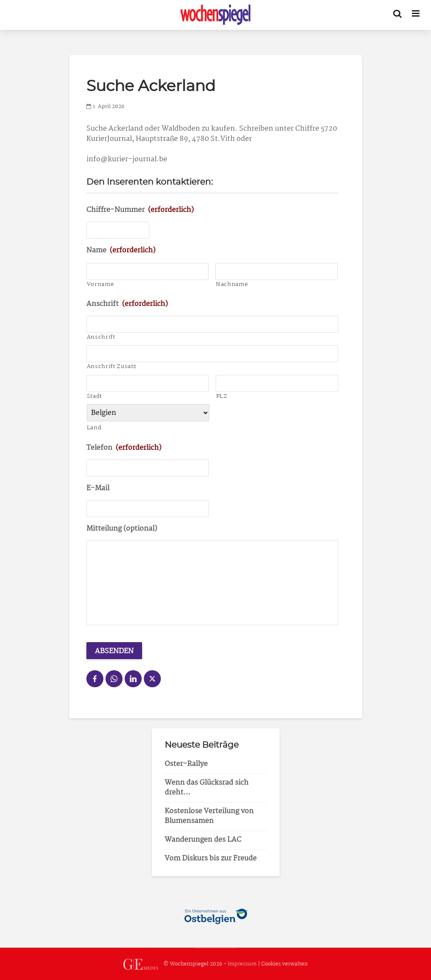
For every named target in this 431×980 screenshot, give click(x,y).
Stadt (94, 397)
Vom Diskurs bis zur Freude (211, 859)
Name (121, 251)
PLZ (222, 397)
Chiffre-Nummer (140, 210)
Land (94, 428)
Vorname (100, 285)
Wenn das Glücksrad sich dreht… (207, 788)
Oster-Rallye (186, 764)
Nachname (232, 285)
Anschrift (127, 304)
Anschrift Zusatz (112, 367)
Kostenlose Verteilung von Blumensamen (209, 816)
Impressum (242, 964)
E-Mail (98, 489)
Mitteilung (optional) (122, 529)
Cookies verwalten (284, 964)
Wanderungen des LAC (203, 840)
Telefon (124, 448)
